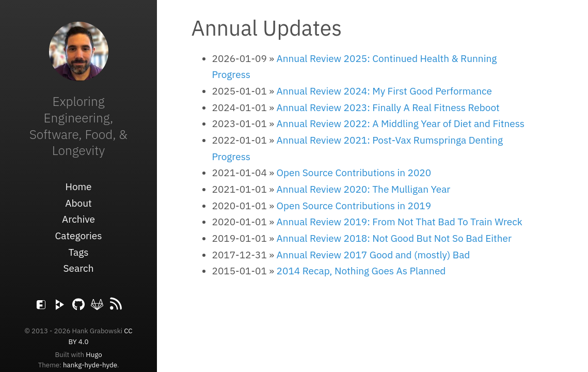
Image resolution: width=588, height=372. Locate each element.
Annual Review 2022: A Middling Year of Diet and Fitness (401, 123)
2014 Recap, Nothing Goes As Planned (361, 271)
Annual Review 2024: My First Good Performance (384, 91)
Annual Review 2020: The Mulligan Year (364, 189)
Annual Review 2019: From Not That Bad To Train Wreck (400, 222)
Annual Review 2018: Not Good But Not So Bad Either (394, 238)
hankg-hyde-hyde (90, 365)
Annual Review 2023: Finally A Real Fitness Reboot (388, 107)
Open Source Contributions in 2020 (354, 173)
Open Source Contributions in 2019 (354, 206)
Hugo (94, 354)
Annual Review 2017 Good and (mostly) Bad (374, 255)
